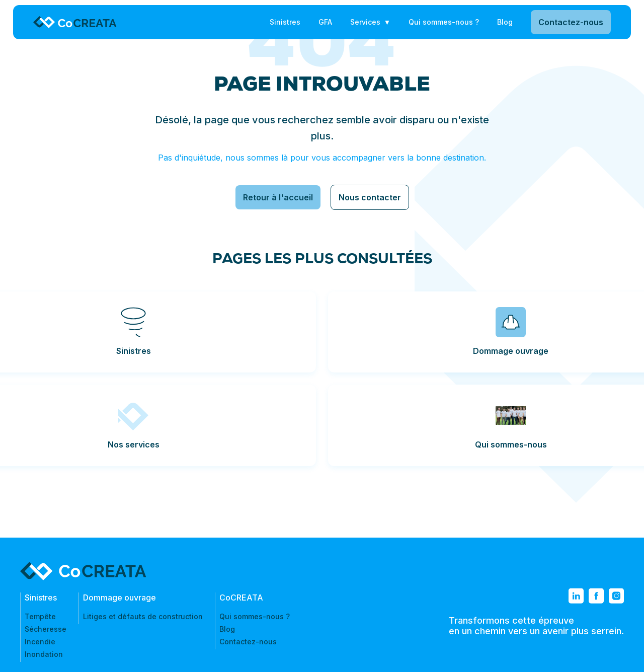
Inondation (44, 654)
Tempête (40, 616)
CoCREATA (241, 598)
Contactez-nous (567, 22)
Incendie (40, 642)
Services (365, 22)
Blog (505, 22)
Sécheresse (46, 629)
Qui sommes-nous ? (444, 22)
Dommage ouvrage (119, 598)
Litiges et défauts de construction (143, 616)
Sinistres (285, 22)
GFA (325, 22)
